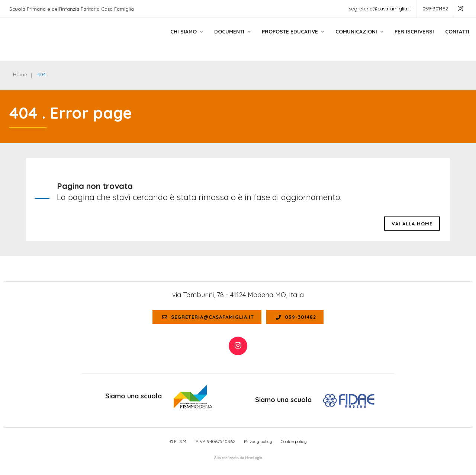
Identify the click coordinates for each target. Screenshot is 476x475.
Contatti (449, 38)
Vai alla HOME (412, 224)
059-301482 (435, 9)
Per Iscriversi (406, 38)
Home (20, 74)
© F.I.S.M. (178, 441)
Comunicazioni (351, 38)
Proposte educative (285, 38)
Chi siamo (178, 38)
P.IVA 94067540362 (216, 441)
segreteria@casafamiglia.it (380, 9)
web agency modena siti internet (238, 458)
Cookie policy (294, 441)
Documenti (224, 38)
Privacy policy (258, 441)
